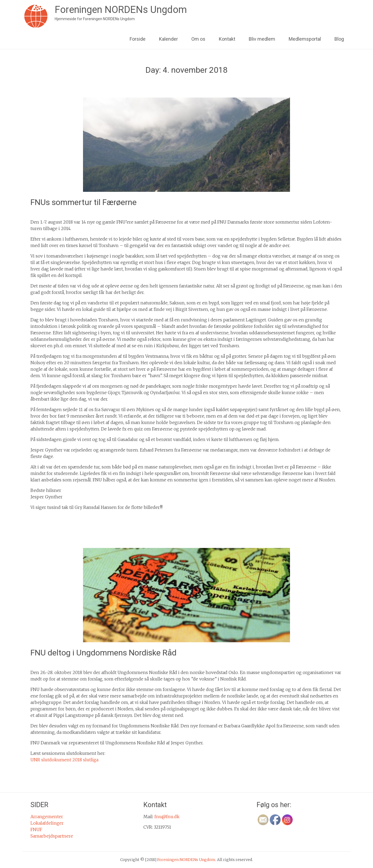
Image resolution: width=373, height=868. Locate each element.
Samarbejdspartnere (52, 836)
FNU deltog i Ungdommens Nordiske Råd (103, 653)
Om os (198, 39)
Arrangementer (47, 817)
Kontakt (227, 39)
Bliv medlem (262, 39)
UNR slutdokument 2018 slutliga (64, 760)
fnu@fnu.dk (167, 817)
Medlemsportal (305, 39)
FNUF (36, 829)
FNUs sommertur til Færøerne (84, 202)
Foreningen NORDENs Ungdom (121, 10)
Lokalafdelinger (47, 823)
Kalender (168, 39)
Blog (339, 39)
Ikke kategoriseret (55, 518)
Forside (138, 39)
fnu (83, 212)
